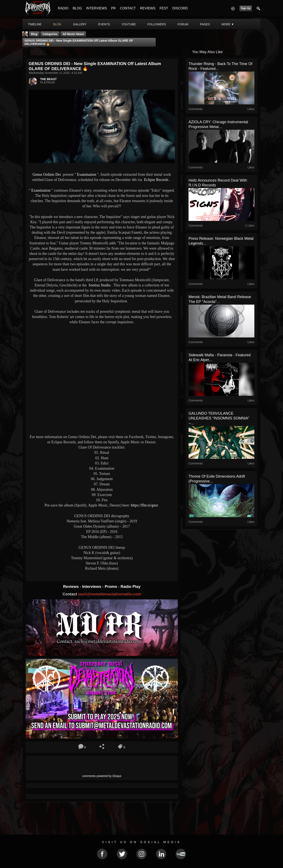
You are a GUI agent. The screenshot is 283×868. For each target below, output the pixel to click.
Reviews (71, 587)
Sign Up (246, 8)
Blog (34, 34)
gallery (80, 24)
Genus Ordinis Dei (47, 174)
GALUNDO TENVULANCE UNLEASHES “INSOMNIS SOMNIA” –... (219, 418)
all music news (73, 34)
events (104, 24)
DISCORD (180, 8)
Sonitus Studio (99, 285)
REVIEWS (148, 8)
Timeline (35, 24)
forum (183, 24)
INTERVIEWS (96, 8)
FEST (164, 8)
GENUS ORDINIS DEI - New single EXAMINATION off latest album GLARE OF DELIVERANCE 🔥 (79, 42)
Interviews (92, 587)
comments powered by (102, 776)
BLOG (77, 8)
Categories (50, 34)
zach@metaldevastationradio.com (110, 594)
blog (57, 24)
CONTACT (128, 8)
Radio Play (131, 587)
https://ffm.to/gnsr (145, 505)
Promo (111, 587)
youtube (129, 24)
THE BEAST (48, 79)
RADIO (63, 8)
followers (157, 24)
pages (205, 24)
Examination (86, 174)
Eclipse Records (156, 180)
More (228, 24)
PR (113, 8)
